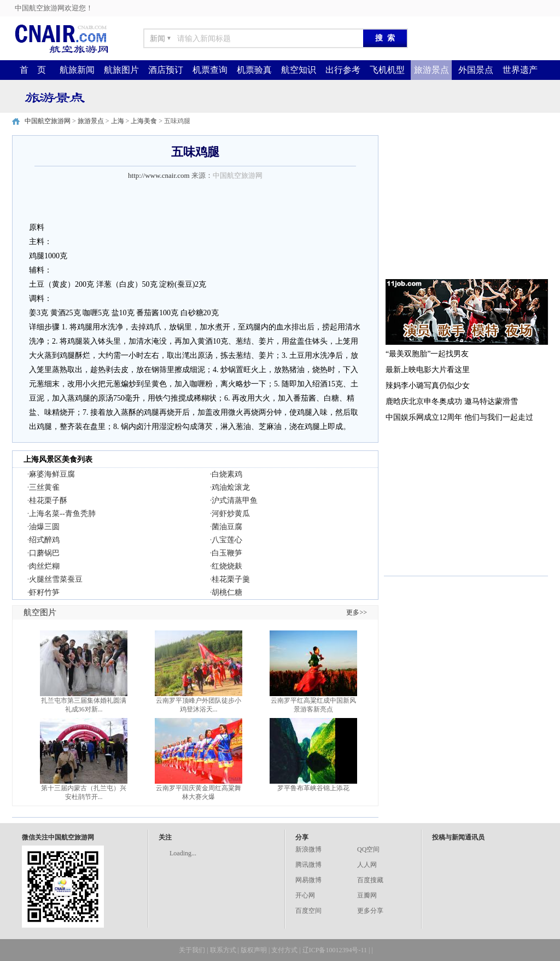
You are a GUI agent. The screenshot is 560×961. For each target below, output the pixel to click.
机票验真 (254, 70)
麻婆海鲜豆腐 (52, 474)
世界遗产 (520, 70)
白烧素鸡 (227, 474)
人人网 (367, 865)
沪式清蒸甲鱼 (235, 500)
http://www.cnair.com (159, 175)
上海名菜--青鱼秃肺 (62, 514)
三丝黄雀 (44, 487)
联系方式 (223, 950)
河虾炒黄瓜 (231, 514)
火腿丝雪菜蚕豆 (56, 579)
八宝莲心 (227, 540)
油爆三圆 (44, 527)
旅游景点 (431, 70)
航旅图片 (121, 70)
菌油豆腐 (227, 527)
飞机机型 (387, 70)
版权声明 (254, 950)
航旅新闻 (77, 70)
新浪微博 (308, 849)
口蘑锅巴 (44, 553)
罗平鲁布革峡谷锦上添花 (313, 788)
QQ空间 (368, 849)
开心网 (305, 895)
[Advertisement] (466, 204)
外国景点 (476, 70)
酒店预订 (166, 70)
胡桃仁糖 (227, 592)
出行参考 (343, 70)
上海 (118, 121)
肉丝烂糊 (44, 566)
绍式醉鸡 (44, 540)
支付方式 (284, 950)
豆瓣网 (367, 895)
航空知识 (299, 70)
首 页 (33, 70)
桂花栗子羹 (231, 579)
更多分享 (370, 911)
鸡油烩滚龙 (231, 487)
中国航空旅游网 (48, 121)
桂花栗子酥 (48, 500)
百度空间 (308, 911)
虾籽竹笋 (44, 592)
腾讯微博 (308, 865)
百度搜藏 (370, 880)
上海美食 (144, 121)
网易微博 (308, 880)
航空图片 (40, 612)
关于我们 (192, 950)
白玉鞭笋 (227, 553)
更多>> (357, 612)
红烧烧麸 (227, 566)
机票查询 (210, 70)
